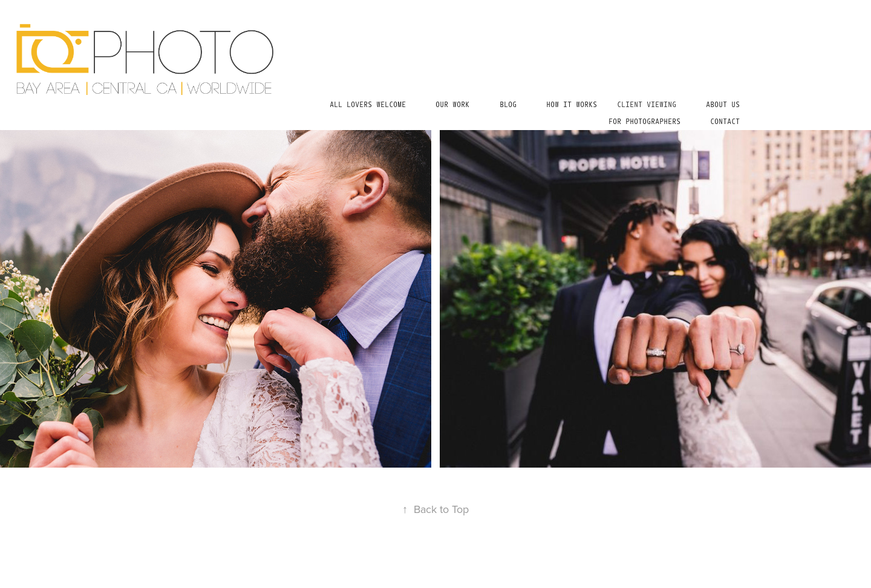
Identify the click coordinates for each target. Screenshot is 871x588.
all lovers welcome (368, 105)
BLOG (508, 105)
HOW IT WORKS (572, 105)
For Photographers (644, 122)
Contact (725, 122)
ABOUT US (723, 105)
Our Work (452, 105)
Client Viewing (647, 105)
